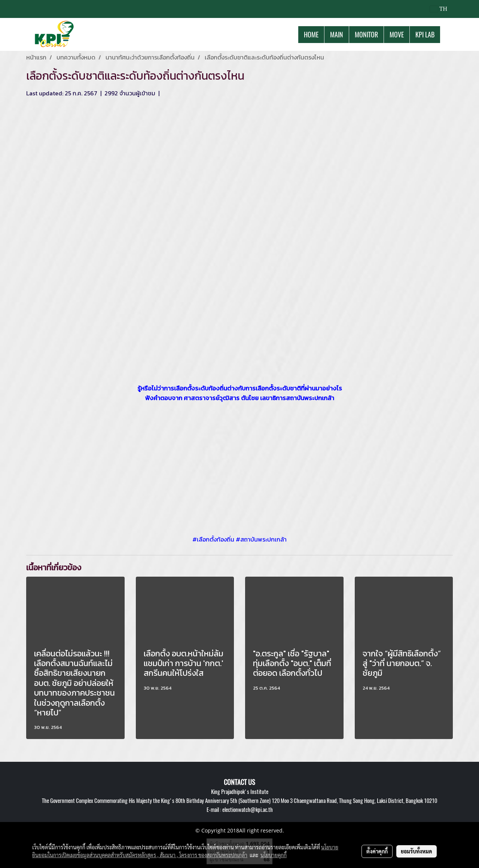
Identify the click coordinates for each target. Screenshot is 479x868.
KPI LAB (425, 35)
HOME (311, 35)
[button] (447, 34)
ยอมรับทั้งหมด (417, 851)
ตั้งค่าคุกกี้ (377, 851)
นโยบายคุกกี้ (274, 855)
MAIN (337, 35)
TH (439, 9)
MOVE (397, 35)
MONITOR (366, 35)
